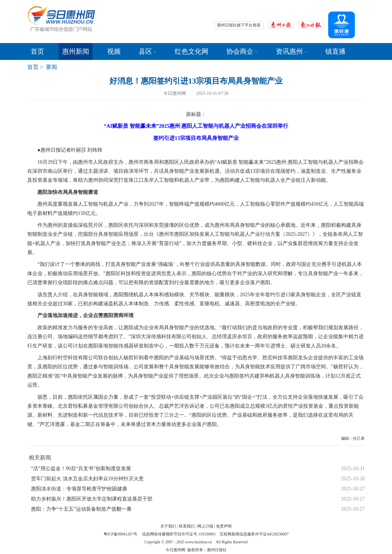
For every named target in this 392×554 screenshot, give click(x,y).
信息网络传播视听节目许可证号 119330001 (179, 534)
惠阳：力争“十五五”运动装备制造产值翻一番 (81, 509)
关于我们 (168, 526)
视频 (114, 51)
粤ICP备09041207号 (120, 534)
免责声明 (224, 526)
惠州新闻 (76, 51)
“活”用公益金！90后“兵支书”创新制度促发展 (81, 468)
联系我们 (187, 526)
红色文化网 (192, 51)
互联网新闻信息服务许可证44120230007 (254, 534)
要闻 (51, 67)
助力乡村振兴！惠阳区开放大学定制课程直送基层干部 (92, 499)
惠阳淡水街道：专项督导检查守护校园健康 (79, 489)
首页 (37, 51)
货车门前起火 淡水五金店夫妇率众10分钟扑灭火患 (87, 479)
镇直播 (335, 51)
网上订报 (205, 526)
